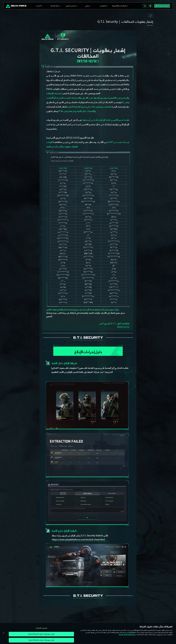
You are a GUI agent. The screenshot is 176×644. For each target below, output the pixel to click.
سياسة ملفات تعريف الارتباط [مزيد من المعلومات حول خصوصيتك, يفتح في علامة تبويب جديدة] (127, 635)
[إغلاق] (4, 633)
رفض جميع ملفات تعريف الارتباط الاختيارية (41, 634)
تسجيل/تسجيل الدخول (162, 6)
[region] (88, 634)
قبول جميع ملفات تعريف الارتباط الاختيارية (41, 640)
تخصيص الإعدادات (41, 628)
